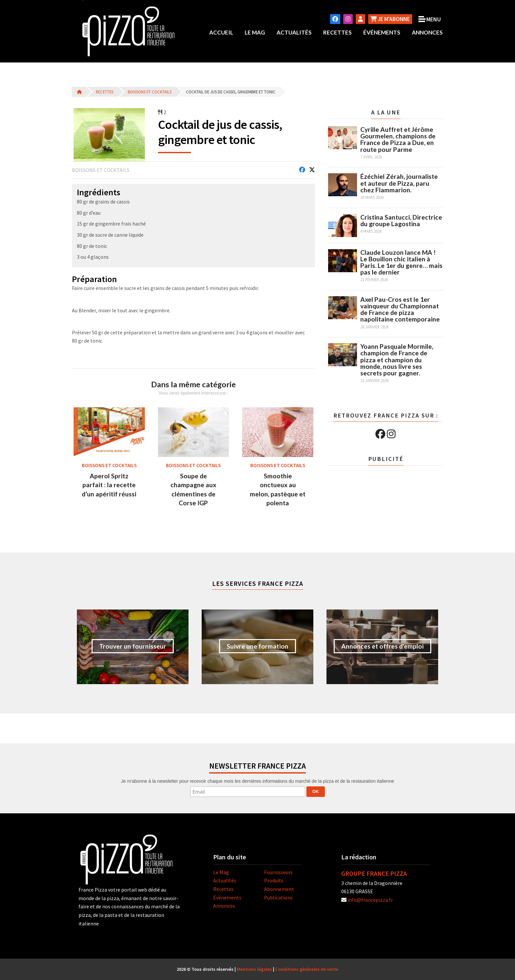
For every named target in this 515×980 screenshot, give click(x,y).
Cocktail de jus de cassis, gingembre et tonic (231, 92)
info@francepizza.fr (370, 899)
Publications (278, 897)
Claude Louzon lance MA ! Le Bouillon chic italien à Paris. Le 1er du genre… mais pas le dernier (401, 262)
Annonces (427, 32)
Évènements (227, 897)
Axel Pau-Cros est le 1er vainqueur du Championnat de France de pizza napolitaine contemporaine (400, 309)
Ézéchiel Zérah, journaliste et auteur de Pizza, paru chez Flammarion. (399, 183)
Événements (382, 32)
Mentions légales (254, 969)
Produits (274, 880)
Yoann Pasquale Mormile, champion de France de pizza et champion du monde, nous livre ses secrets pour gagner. (397, 360)
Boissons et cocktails (150, 92)
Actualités (294, 32)
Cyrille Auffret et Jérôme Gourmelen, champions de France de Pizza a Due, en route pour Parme (398, 139)
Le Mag (255, 32)
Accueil (221, 32)
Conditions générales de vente (307, 969)
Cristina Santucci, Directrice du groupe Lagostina (401, 220)
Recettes (337, 32)
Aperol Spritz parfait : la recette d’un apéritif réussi (109, 485)
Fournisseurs (278, 872)
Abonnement (279, 889)
